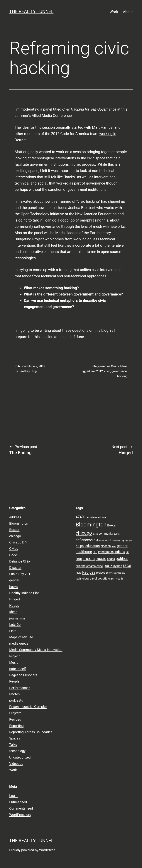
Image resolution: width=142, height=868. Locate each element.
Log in (14, 796)
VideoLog (16, 764)
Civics (115, 366)
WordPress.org (20, 815)
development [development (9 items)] (104, 540)
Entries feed (18, 802)
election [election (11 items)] (106, 546)
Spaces (15, 738)
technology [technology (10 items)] (82, 579)
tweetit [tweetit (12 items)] (102, 579)
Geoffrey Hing (28, 371)
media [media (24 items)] (89, 558)
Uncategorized (20, 757)
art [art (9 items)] (99, 517)
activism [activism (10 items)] (92, 517)
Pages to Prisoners (23, 675)
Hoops (14, 606)
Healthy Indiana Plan (24, 593)
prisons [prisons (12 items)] (81, 566)
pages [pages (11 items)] (111, 559)
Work (114, 12)
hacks (14, 587)
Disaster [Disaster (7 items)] (116, 540)
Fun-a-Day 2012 (21, 574)
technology (17, 751)
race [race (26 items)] (127, 566)
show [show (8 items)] (109, 573)
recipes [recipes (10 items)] (101, 573)
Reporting (16, 726)
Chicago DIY (18, 542)
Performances (20, 688)
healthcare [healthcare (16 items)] (84, 552)
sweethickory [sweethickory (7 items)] (119, 573)
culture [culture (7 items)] (117, 534)
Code (13, 555)
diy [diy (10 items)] (122, 540)
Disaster (15, 568)
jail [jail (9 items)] (128, 552)
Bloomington (19, 523)
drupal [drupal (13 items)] (80, 546)
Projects (15, 713)
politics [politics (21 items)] (122, 559)
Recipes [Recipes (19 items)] (89, 572)
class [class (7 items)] (95, 534)
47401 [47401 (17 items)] (81, 517)
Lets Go (15, 625)
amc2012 (97, 371)
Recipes (15, 719)
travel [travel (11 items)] (93, 579)
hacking (122, 376)
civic (107, 371)
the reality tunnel (31, 11)
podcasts (16, 700)
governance (119, 371)
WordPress (47, 850)
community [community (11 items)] (106, 534)
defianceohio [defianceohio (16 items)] (86, 540)
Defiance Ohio (20, 561)
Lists (13, 631)
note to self (18, 669)
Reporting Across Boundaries (31, 732)
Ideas (124, 366)
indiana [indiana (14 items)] (120, 552)
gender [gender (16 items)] (122, 546)
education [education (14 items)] (92, 546)
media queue (19, 643)
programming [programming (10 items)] (94, 566)
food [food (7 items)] (114, 546)
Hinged (15, 599)
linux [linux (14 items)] (79, 559)
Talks (13, 745)
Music (14, 662)
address (15, 517)
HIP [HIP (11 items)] (95, 552)
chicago (15, 536)
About (128, 12)
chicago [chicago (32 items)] (84, 533)
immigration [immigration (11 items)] (106, 552)
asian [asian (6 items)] (104, 518)
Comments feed (21, 808)
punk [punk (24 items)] (108, 565)
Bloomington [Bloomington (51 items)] (91, 525)
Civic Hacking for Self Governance (89, 109)
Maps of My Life (21, 637)
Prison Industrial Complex (28, 707)
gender (14, 580)
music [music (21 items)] (101, 559)
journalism (17, 618)
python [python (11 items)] (118, 566)
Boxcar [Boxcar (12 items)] (112, 525)
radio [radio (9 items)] (78, 573)
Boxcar (14, 530)
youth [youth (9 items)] (119, 579)
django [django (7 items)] (128, 540)
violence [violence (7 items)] (112, 579)
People (14, 681)
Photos (15, 694)
